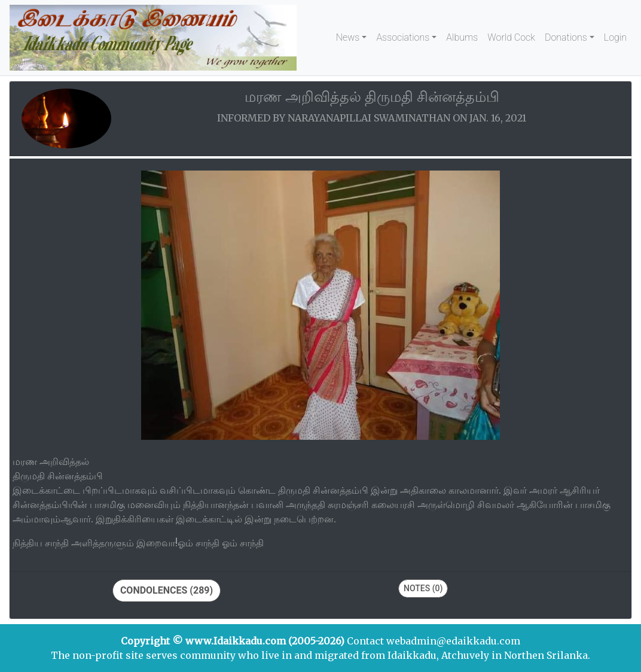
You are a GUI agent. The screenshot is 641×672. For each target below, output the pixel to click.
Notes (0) (423, 588)
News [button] (348, 37)
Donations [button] (566, 37)
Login (615, 37)
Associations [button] (403, 37)
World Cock (511, 37)
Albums (462, 37)
